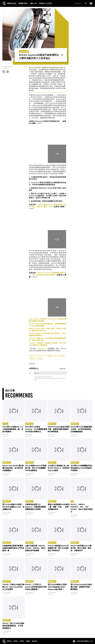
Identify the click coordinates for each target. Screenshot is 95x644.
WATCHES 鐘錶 (12, 3)
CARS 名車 (33, 3)
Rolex (41, 356)
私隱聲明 (28, 641)
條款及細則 (35, 641)
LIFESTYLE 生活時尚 (46, 3)
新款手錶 (62, 356)
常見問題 (22, 641)
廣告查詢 (15, 641)
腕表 (56, 356)
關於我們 (9, 641)
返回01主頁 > (78, 3)
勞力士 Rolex (33, 356)
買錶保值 (32, 359)
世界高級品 (42, 349)
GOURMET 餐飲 (23, 3)
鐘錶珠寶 (50, 356)
